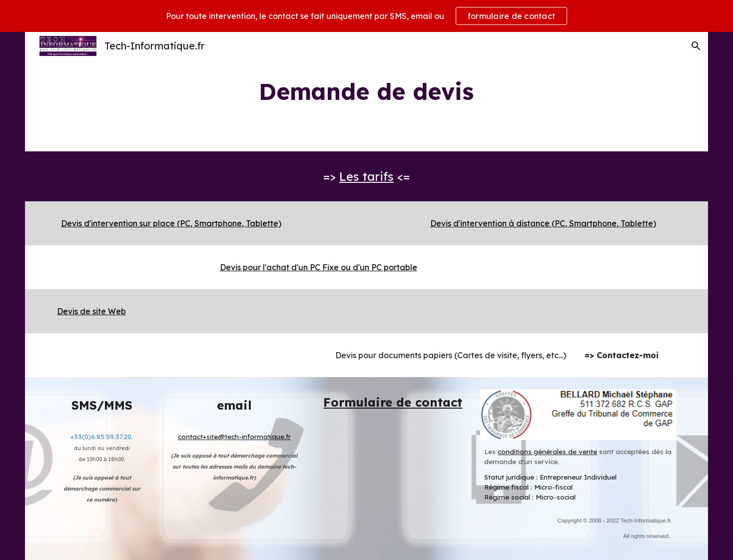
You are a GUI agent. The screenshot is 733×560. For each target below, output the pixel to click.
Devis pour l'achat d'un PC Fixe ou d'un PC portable (319, 267)
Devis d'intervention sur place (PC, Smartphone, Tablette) (171, 223)
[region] (366, 16)
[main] (367, 92)
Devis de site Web (91, 311)
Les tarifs (366, 176)
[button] (696, 46)
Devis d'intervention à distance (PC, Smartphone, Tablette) (543, 223)
